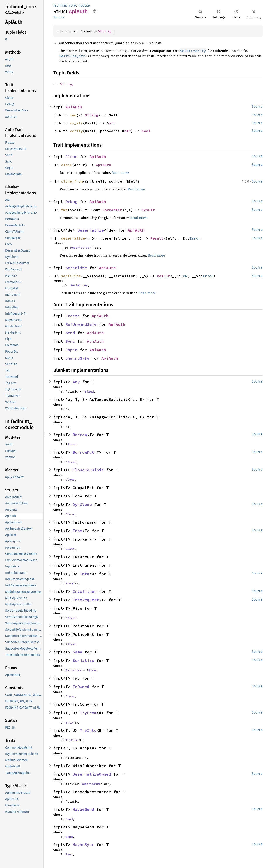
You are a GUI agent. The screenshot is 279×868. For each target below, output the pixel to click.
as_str (76, 123)
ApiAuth (74, 107)
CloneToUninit (88, 470)
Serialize (76, 268)
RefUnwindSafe (81, 324)
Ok (185, 276)
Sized (89, 391)
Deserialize (91, 230)
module (84, 5)
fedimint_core (65, 5)
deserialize (73, 238)
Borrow (80, 435)
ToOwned (81, 687)
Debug (71, 202)
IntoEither (85, 591)
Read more (120, 173)
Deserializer (81, 248)
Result (148, 210)
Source (59, 17)
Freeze (73, 316)
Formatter (112, 210)
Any (76, 382)
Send (70, 333)
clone (66, 165)
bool (146, 131)
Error (195, 238)
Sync (70, 341)
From (77, 531)
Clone (71, 157)
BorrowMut (83, 452)
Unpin (71, 350)
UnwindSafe (77, 358)
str (112, 123)
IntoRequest (86, 600)
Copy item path (95, 11)
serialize (71, 276)
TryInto (88, 730)
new (73, 115)
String (104, 31)
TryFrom (88, 713)
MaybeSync (83, 845)
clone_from (72, 181)
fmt (64, 210)
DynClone (82, 505)
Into (85, 574)
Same (77, 652)
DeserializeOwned (92, 774)
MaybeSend (83, 809)
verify (76, 131)
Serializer (79, 285)
